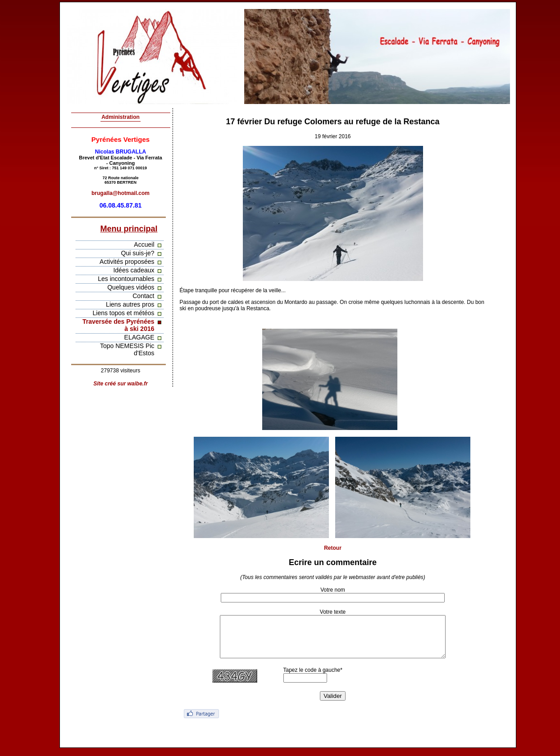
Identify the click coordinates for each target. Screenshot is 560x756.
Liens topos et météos (124, 313)
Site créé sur (121, 384)
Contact (143, 296)
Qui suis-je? (138, 253)
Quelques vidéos (131, 287)
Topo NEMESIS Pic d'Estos (127, 349)
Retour (333, 548)
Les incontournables (126, 279)
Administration (121, 117)
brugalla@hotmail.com (121, 193)
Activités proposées (127, 262)
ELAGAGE (139, 337)
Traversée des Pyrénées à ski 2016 (118, 325)
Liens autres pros (130, 304)
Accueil (144, 244)
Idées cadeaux (134, 270)
